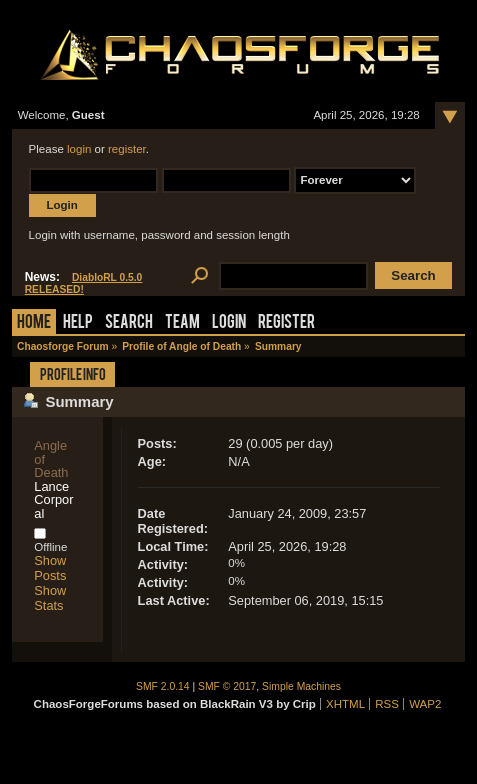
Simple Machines (301, 686)
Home (34, 323)
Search (129, 323)
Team (182, 323)
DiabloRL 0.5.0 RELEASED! (84, 283)
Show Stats (50, 598)
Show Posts (50, 568)
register (127, 149)
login (79, 149)
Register (286, 323)
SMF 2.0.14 (163, 686)
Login (229, 323)
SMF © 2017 (227, 686)
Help (78, 323)
